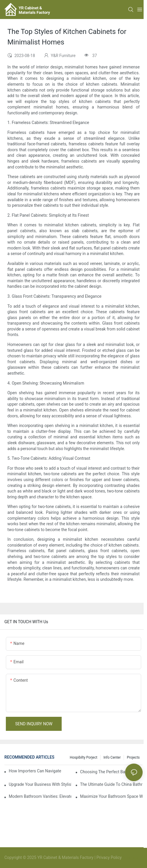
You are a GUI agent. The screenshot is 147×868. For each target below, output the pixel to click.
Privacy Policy (109, 857)
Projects (133, 757)
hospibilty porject (84, 757)
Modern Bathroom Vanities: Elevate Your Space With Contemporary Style (40, 796)
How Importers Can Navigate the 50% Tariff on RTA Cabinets (35, 771)
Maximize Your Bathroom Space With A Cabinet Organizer (111, 796)
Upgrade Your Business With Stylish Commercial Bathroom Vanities (40, 784)
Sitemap (130, 857)
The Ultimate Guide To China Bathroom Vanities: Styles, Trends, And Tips (111, 784)
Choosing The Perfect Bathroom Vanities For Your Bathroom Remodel (111, 772)
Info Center (112, 757)
